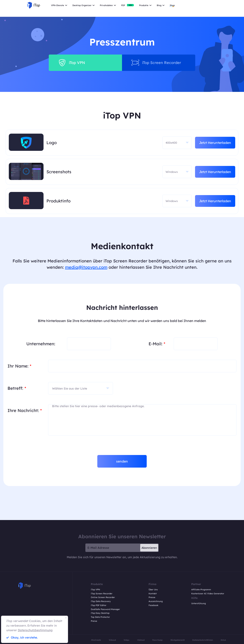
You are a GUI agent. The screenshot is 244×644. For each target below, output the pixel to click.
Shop (172, 5)
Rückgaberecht (178, 640)
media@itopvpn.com (86, 267)
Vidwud (112, 640)
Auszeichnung (156, 601)
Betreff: (17, 388)
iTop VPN (95, 590)
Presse (152, 597)
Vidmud (141, 640)
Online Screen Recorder (103, 597)
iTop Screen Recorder (102, 594)
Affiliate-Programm (201, 590)
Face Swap (157, 640)
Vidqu (126, 640)
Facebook (153, 605)
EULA (223, 640)
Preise (94, 621)
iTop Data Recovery (101, 601)
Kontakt (153, 594)
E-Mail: (157, 344)
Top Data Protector (100, 617)
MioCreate (96, 640)
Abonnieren (149, 548)
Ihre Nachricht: (25, 410)
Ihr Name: (19, 366)
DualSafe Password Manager (105, 609)
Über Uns (153, 590)
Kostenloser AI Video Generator (208, 594)
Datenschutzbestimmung (35, 630)
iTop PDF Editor (99, 605)
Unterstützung (198, 604)
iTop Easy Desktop (100, 613)
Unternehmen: (41, 344)
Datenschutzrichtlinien (203, 640)
